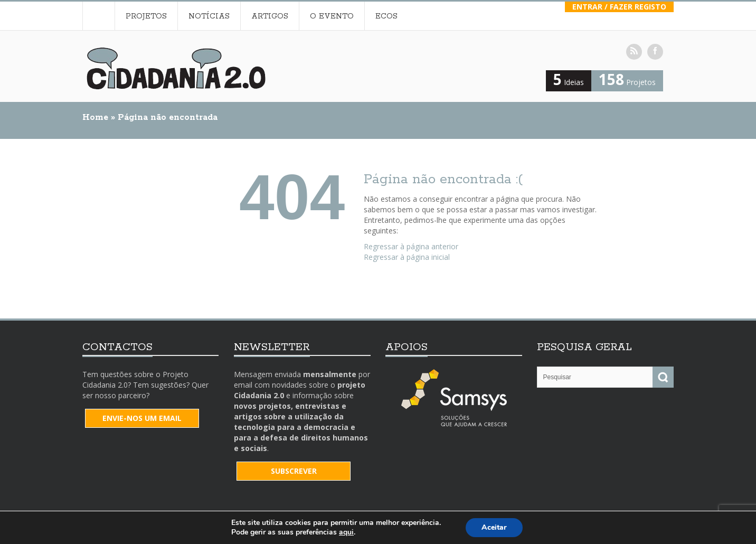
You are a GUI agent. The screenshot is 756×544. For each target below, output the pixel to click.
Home (98, 16)
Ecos (386, 16)
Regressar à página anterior (411, 246)
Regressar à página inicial (407, 257)
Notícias (209, 16)
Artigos (270, 16)
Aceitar (494, 527)
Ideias (569, 82)
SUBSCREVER (294, 471)
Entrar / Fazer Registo (619, 7)
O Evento (332, 16)
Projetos (146, 16)
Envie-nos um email (142, 418)
